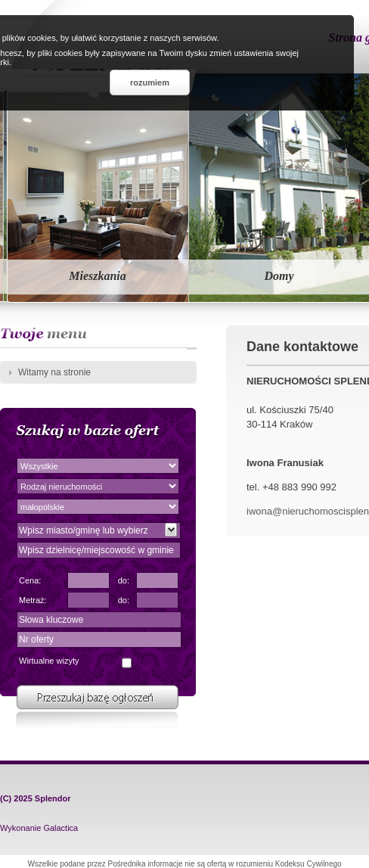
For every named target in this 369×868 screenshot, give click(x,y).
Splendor (53, 798)
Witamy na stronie (54, 372)
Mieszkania (98, 276)
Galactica (60, 828)
